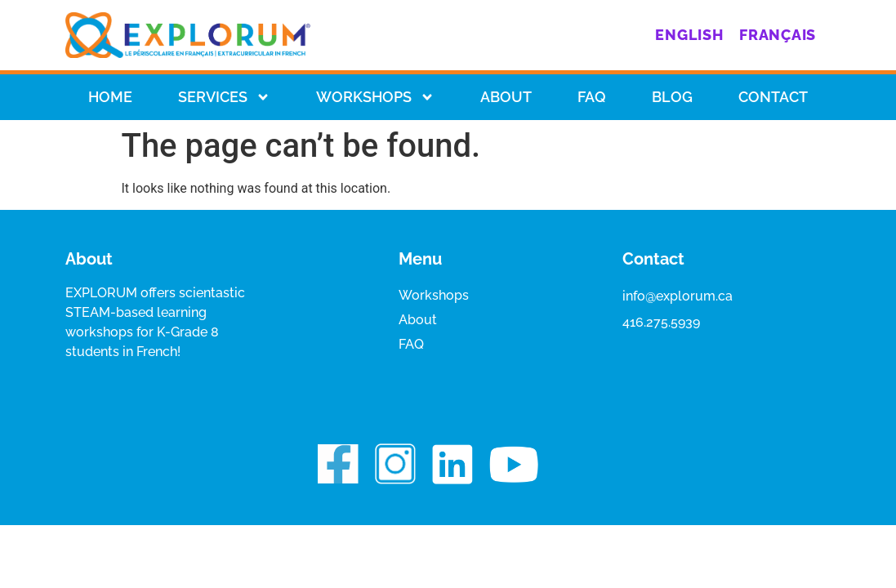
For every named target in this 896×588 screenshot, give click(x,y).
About (506, 97)
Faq (592, 97)
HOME (110, 97)
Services (224, 97)
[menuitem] (689, 35)
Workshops (375, 97)
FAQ (411, 344)
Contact (773, 97)
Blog (672, 97)
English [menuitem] (689, 35)
